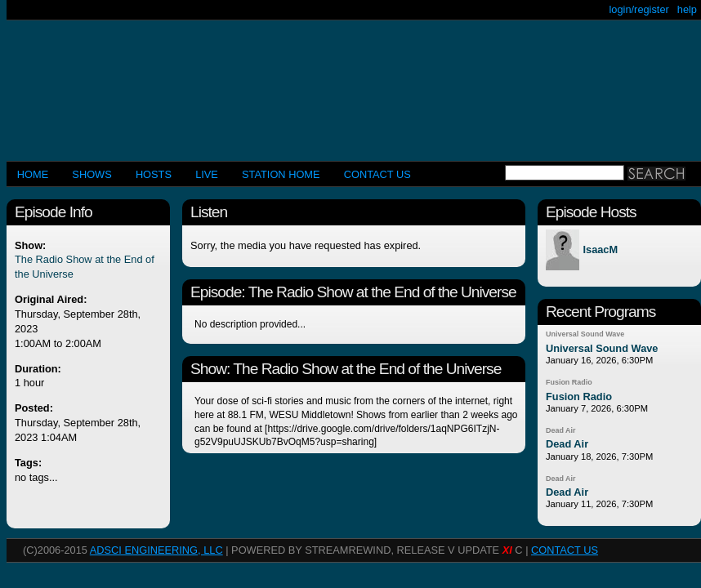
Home (33, 174)
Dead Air (561, 430)
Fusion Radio (569, 382)
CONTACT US (377, 174)
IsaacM (600, 250)
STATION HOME (281, 174)
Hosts (154, 174)
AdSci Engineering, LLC (156, 550)
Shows (92, 174)
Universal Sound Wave (585, 334)
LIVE (207, 174)
